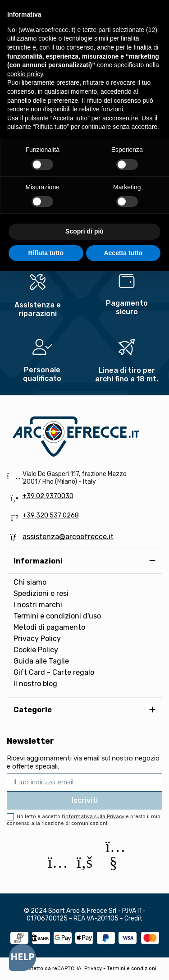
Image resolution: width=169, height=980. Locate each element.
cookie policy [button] (25, 74)
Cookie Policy (36, 650)
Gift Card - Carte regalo (54, 672)
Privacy (93, 969)
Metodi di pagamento (49, 627)
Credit (133, 918)
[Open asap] (23, 957)
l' (93, 817)
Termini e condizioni (132, 969)
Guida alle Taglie (41, 661)
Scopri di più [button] (84, 231)
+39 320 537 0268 (51, 515)
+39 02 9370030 (48, 496)
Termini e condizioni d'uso (57, 616)
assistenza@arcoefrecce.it (68, 537)
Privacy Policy (37, 639)
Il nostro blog (35, 684)
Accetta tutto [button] (123, 253)
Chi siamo (30, 582)
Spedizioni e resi (41, 593)
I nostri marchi (38, 605)
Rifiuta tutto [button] (46, 253)
